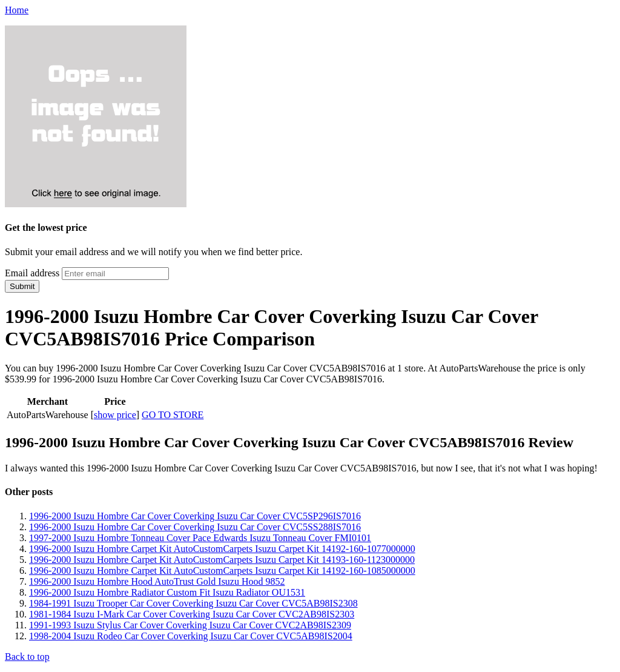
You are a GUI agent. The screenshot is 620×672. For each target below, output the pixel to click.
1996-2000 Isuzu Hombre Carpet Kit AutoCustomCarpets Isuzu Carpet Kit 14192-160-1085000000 (222, 571)
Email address (32, 273)
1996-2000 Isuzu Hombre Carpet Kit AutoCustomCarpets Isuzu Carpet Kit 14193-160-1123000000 (222, 560)
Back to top (27, 657)
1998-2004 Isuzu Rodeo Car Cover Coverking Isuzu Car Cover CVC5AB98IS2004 (191, 636)
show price (115, 415)
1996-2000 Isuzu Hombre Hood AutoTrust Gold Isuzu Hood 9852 (157, 581)
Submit (22, 286)
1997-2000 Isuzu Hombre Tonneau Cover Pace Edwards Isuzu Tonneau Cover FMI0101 (200, 538)
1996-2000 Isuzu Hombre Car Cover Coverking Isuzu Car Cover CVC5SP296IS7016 (195, 516)
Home (17, 10)
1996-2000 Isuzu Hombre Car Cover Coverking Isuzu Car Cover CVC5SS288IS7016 (195, 527)
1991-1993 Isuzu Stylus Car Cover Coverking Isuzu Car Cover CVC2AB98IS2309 (190, 625)
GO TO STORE (173, 415)
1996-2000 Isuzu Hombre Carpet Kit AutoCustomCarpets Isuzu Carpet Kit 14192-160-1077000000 (222, 549)
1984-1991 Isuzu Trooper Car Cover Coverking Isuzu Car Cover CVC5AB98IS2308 (193, 603)
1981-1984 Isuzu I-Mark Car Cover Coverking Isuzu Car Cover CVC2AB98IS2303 (192, 614)
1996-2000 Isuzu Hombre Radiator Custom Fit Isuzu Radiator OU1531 (167, 592)
